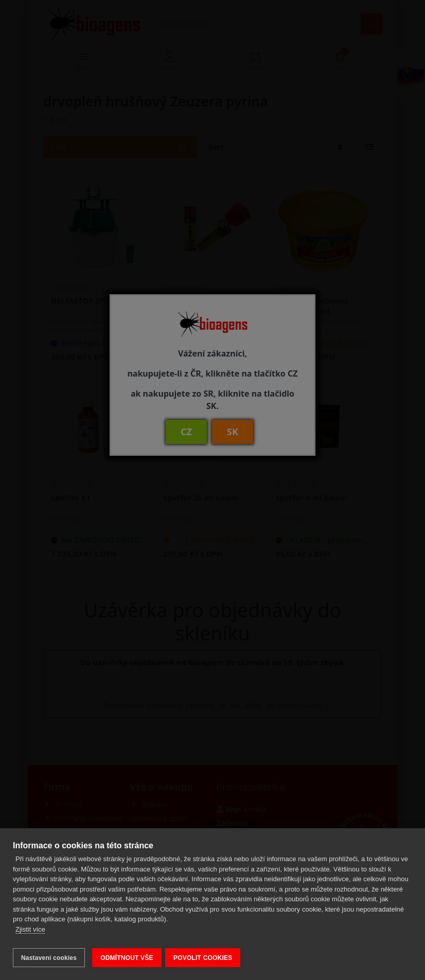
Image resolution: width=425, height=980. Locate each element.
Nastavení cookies (49, 958)
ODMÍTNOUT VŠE (127, 958)
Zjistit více (30, 933)
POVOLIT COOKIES (206, 958)
